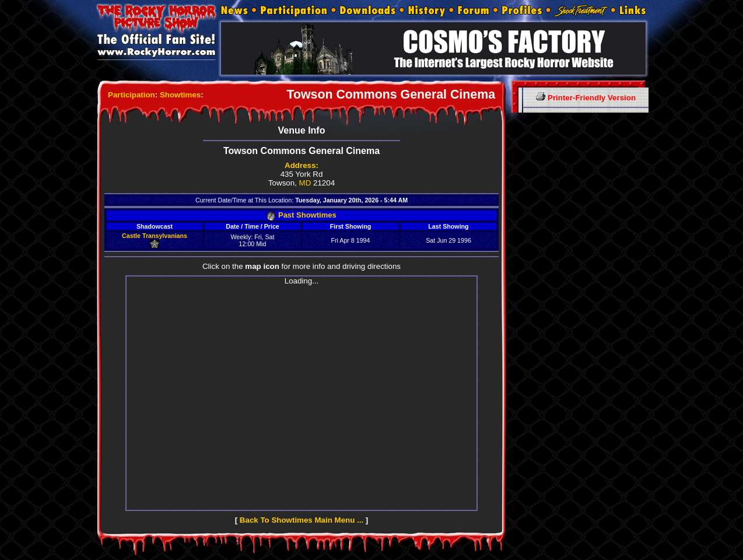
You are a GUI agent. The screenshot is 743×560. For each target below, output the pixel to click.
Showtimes (180, 95)
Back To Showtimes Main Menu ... (302, 520)
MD (305, 183)
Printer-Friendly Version (586, 98)
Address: (302, 165)
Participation (132, 95)
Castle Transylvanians (155, 236)
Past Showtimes (301, 215)
